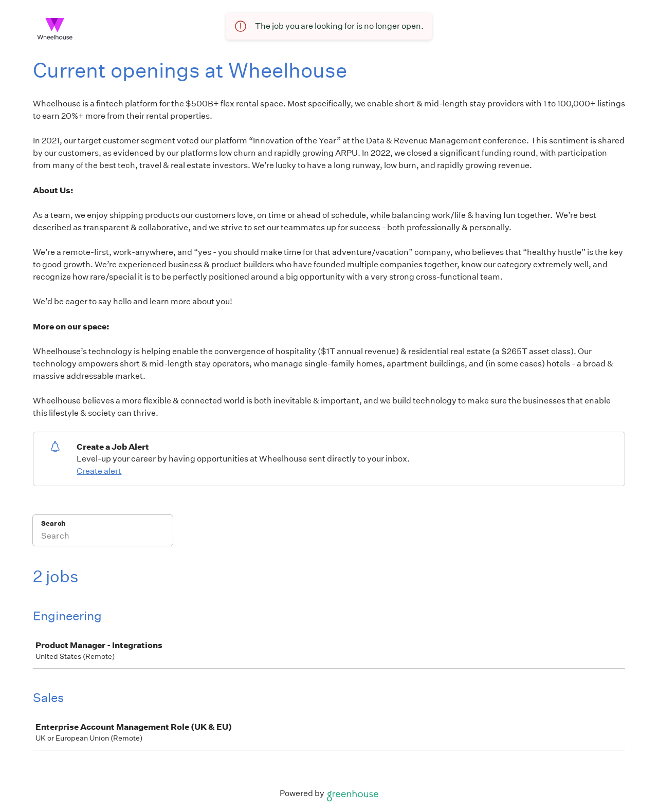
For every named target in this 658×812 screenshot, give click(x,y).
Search (53, 523)
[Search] (103, 537)
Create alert (99, 471)
